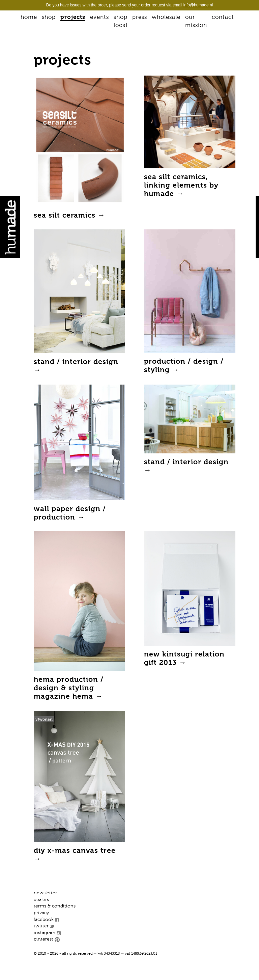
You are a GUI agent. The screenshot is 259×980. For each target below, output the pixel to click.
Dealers (41, 900)
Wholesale (166, 17)
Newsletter (45, 893)
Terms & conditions (55, 906)
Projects (73, 17)
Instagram (45, 933)
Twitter (41, 926)
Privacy (41, 913)
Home (29, 17)
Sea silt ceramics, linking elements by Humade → (181, 186)
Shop (49, 17)
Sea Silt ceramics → (69, 216)
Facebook (44, 920)
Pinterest (44, 939)
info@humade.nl (198, 5)
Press (140, 17)
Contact (223, 17)
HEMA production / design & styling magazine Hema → (69, 688)
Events (99, 17)
